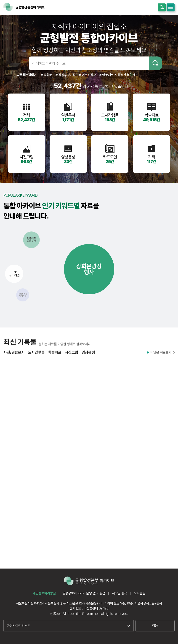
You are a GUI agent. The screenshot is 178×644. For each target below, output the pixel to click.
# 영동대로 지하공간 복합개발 (119, 75)
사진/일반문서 (14, 355)
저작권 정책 (120, 593)
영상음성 (88, 355)
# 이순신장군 (87, 75)
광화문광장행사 (89, 269)
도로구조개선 (14, 274)
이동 (155, 625)
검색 (155, 63)
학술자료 (55, 355)
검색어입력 (22, 63)
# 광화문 (46, 75)
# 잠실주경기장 (65, 75)
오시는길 (140, 593)
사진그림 (72, 355)
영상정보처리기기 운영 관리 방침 (84, 593)
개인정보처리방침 (44, 593)
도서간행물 (36, 355)
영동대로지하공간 (31, 240)
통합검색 (162, 7)
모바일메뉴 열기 (171, 7)
